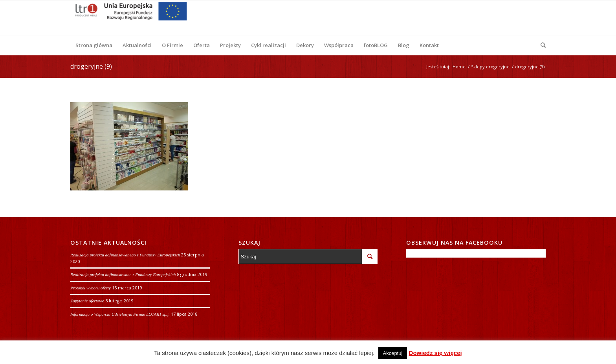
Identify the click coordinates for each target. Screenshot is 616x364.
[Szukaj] (541, 45)
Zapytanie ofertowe (87, 301)
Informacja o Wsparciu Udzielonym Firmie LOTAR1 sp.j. (120, 314)
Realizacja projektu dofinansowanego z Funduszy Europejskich (125, 255)
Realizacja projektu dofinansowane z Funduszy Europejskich (123, 274)
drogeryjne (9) (91, 66)
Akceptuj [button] (393, 353)
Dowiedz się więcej (435, 353)
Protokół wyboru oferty (91, 288)
